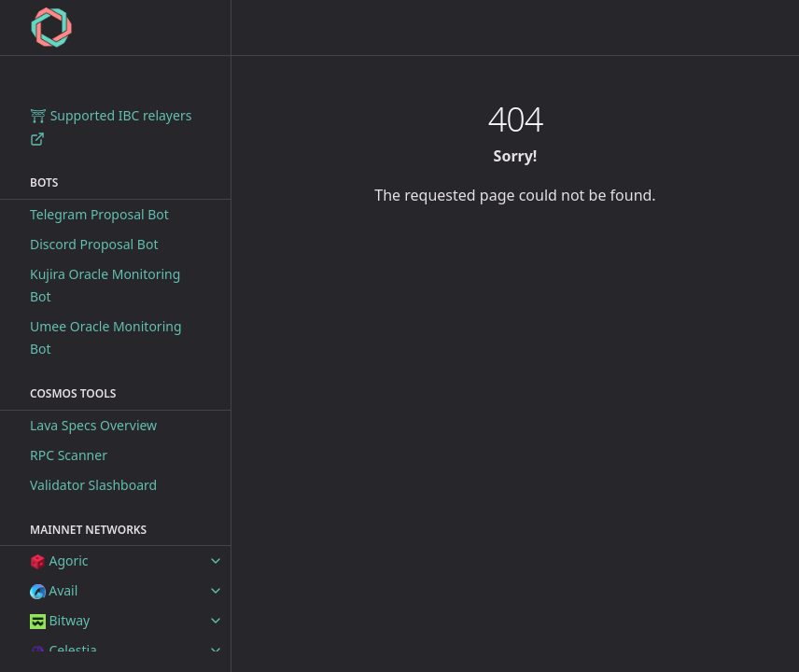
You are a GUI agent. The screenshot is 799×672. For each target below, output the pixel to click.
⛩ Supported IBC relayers (111, 126)
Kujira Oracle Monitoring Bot (105, 285)
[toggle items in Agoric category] (216, 561)
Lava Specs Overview (93, 425)
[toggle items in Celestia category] (216, 651)
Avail (54, 590)
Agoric (59, 560)
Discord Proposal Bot (94, 244)
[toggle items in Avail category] (216, 591)
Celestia (63, 650)
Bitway (60, 620)
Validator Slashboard (93, 485)
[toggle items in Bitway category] (216, 621)
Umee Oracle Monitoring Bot (106, 337)
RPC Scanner (69, 455)
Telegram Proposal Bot (99, 214)
